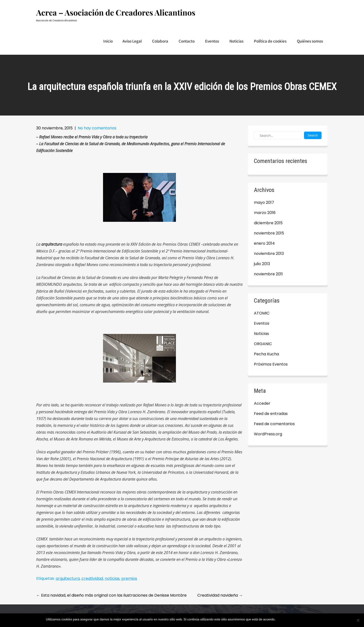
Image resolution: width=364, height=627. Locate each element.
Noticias (236, 41)
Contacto (187, 41)
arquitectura (68, 578)
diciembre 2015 (268, 223)
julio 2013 (262, 264)
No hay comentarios (97, 128)
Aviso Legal (132, 41)
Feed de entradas (271, 414)
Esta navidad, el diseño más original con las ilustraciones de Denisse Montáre (111, 595)
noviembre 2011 (268, 274)
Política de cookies (270, 41)
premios (129, 578)
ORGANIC (263, 344)
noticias (112, 578)
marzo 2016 (265, 213)
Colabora (160, 41)
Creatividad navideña (220, 595)
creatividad (92, 578)
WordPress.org (268, 434)
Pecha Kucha (266, 354)
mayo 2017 (264, 202)
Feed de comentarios (274, 424)
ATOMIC (262, 313)
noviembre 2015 (269, 233)
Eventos (212, 41)
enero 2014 (264, 243)
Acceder (262, 403)
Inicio (108, 41)
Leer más (312, 619)
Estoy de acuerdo (290, 619)
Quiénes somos (310, 41)
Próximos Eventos (271, 364)
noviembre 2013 (269, 254)
